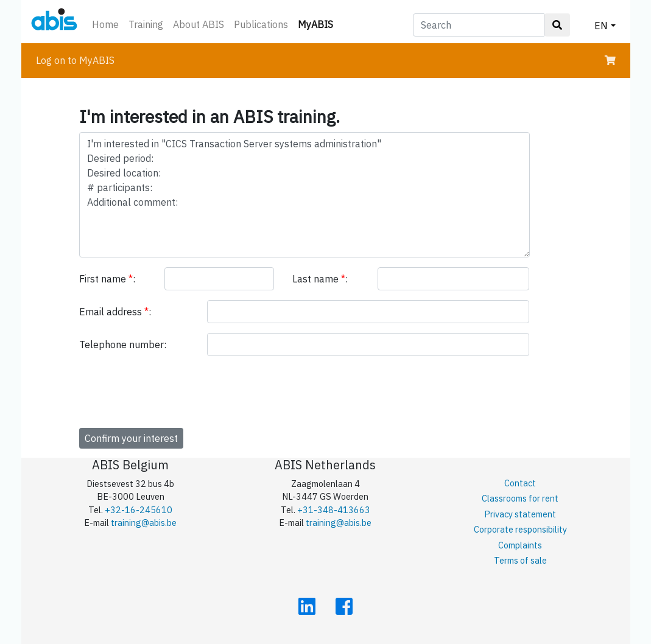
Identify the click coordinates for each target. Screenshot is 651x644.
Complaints (520, 545)
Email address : (115, 312)
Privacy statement (520, 514)
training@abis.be (144, 523)
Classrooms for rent (520, 498)
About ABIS (199, 24)
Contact (520, 483)
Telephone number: (123, 345)
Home (105, 24)
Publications (261, 24)
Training (146, 24)
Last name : (320, 279)
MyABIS (318, 23)
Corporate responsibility (520, 529)
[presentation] (172, 390)
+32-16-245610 (139, 510)
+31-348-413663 (334, 510)
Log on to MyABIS (75, 60)
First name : (107, 279)
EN (601, 26)
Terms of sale (520, 560)
